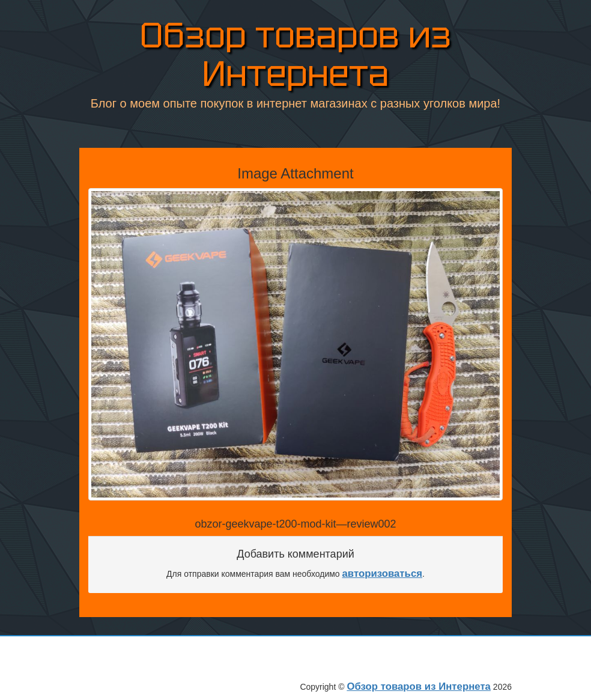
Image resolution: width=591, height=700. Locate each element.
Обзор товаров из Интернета (295, 56)
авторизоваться (383, 574)
